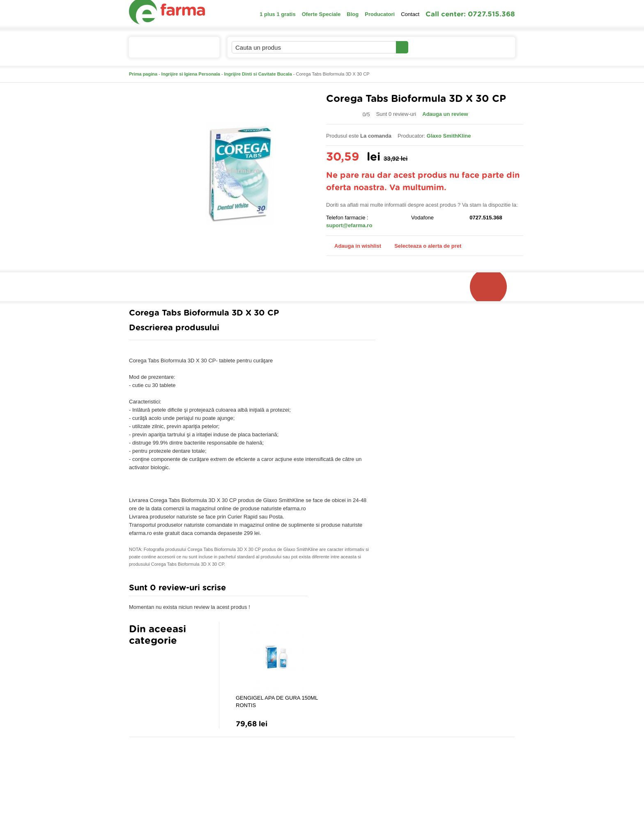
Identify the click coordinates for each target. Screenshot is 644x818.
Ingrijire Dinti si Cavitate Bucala (258, 74)
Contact (410, 14)
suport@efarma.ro (349, 225)
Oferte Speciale (321, 14)
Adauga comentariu (346, 590)
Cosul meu (488, 47)
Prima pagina (143, 74)
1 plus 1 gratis (277, 14)
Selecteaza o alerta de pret (424, 246)
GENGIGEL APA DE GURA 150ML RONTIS (277, 702)
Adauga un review (445, 114)
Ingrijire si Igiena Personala (191, 74)
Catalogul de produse (169, 51)
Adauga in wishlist (354, 246)
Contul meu (436, 47)
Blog (353, 14)
